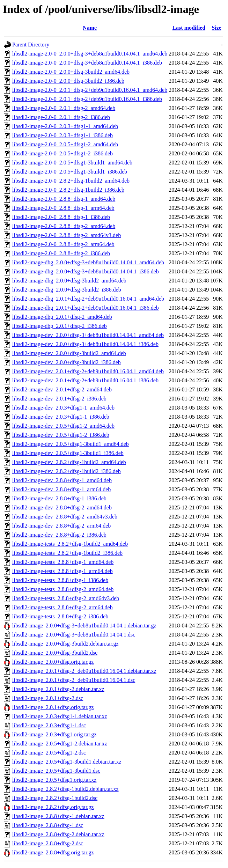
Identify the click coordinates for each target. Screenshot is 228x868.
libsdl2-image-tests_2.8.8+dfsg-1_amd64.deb (63, 562)
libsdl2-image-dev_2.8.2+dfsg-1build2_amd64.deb (69, 462)
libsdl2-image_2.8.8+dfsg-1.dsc (48, 825)
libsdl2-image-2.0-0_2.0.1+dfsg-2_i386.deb (61, 117)
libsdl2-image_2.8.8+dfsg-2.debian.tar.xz (58, 834)
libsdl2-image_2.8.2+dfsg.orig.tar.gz (53, 807)
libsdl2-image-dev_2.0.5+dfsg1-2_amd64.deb (63, 426)
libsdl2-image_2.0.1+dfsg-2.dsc (48, 698)
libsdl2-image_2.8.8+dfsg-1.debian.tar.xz (58, 816)
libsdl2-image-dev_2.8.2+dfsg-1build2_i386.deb (67, 471)
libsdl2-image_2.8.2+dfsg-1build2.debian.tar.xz (65, 789)
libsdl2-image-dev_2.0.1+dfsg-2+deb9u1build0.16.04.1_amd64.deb (88, 371)
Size (216, 28)
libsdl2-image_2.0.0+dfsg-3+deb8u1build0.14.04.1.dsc (74, 635)
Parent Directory (31, 45)
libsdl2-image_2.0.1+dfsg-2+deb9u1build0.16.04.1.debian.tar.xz (84, 671)
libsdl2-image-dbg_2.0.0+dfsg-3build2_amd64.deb (69, 281)
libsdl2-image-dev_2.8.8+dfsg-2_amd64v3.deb (65, 517)
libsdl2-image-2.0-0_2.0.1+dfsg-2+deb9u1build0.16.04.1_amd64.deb (90, 90)
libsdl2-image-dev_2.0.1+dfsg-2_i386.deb (59, 399)
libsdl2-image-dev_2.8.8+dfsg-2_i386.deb (59, 535)
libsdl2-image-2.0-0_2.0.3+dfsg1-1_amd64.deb (65, 126)
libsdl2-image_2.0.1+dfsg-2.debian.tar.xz (58, 689)
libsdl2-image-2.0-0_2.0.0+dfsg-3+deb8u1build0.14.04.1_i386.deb (87, 63)
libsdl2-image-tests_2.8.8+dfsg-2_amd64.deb (63, 589)
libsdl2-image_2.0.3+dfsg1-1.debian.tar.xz (60, 716)
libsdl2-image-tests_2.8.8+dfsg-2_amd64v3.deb (66, 598)
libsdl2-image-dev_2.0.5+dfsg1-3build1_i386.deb (68, 453)
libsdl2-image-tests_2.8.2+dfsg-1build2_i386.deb (67, 553)
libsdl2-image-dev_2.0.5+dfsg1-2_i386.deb (61, 435)
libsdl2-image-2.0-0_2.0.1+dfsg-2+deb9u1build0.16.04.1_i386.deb (87, 99)
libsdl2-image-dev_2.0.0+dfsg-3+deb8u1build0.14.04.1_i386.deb (85, 344)
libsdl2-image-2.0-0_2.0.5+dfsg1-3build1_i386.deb (70, 172)
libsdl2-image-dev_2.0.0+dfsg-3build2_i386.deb (67, 362)
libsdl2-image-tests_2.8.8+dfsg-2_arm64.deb (62, 607)
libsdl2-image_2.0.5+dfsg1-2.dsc (49, 753)
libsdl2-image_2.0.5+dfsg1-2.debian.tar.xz (60, 744)
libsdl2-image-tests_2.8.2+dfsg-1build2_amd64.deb (70, 544)
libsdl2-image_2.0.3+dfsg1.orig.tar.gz (54, 734)
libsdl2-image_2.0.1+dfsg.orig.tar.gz (53, 707)
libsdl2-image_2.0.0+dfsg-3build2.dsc (55, 653)
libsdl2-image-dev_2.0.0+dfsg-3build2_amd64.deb (69, 353)
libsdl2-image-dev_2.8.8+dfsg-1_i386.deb (59, 498)
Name (90, 28)
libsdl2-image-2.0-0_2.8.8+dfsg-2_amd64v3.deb (67, 235)
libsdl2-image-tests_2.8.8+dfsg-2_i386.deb (60, 616)
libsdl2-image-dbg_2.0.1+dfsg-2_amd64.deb (62, 317)
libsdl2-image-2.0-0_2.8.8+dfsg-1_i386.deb (61, 217)
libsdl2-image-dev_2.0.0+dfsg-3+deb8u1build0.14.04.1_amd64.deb (88, 335)
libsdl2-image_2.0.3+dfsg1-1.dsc (49, 725)
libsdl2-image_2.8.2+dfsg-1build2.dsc (55, 798)
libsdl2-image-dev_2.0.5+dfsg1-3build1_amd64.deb (71, 444)
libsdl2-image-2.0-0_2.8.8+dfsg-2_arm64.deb (63, 244)
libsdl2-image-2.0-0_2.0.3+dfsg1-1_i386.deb (62, 135)
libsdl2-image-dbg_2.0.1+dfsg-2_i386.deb (60, 326)
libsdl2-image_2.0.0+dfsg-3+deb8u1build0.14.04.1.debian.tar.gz (84, 626)
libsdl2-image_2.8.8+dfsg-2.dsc (48, 843)
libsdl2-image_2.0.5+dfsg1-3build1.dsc (56, 771)
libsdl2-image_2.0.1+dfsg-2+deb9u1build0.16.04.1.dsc (74, 680)
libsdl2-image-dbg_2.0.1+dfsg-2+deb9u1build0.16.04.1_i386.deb (86, 308)
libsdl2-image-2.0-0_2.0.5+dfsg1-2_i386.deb (62, 153)
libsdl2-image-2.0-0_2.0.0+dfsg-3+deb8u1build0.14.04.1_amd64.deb (90, 54)
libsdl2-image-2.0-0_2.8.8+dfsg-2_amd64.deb (64, 226)
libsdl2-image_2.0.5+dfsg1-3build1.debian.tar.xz (67, 762)
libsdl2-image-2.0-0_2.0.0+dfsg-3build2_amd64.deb (71, 72)
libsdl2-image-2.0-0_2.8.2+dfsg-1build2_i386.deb (68, 190)
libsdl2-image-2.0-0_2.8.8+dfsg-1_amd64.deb (64, 199)
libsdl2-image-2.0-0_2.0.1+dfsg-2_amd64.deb (64, 108)
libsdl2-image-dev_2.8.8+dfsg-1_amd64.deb (62, 480)
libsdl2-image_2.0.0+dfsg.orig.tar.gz (53, 662)
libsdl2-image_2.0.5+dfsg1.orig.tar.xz (54, 780)
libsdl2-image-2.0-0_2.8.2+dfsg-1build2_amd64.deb (71, 181)
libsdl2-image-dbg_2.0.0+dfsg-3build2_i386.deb (67, 290)
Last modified (189, 28)
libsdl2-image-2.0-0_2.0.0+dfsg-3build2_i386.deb (68, 81)
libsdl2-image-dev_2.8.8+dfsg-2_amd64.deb (62, 507)
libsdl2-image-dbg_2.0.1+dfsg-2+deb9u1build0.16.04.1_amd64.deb (88, 299)
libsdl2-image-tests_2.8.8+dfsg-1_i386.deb (60, 580)
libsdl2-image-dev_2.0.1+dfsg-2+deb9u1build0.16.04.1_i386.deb (85, 380)
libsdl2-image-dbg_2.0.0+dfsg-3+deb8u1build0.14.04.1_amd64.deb (88, 262)
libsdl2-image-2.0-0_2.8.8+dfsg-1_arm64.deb (63, 208)
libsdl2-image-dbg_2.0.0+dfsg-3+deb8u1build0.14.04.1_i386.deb (86, 271)
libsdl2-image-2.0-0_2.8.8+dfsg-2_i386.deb (61, 253)
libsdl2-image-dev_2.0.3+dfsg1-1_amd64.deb (63, 408)
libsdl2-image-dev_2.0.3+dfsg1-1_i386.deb (61, 417)
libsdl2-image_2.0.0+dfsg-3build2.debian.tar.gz (65, 644)
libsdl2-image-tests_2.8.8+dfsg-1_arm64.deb (62, 571)
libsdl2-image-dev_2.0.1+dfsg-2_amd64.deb (62, 389)
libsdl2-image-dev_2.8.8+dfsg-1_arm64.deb (61, 489)
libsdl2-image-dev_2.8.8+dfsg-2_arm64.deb (61, 526)
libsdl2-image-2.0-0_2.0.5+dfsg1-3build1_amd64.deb (72, 163)
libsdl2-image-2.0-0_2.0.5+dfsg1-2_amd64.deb (65, 144)
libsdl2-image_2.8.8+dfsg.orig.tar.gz (53, 852)
